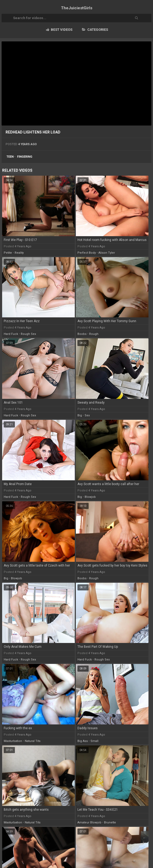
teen (10, 157)
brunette (110, 822)
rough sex (28, 334)
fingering (25, 157)
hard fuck (11, 334)
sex (87, 415)
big (80, 415)
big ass (83, 741)
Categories (95, 30)
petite (8, 253)
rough (94, 334)
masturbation (13, 741)
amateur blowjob (89, 822)
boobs (82, 334)
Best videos (59, 30)
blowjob (90, 497)
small (94, 741)
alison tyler (107, 253)
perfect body (87, 253)
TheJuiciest (77, 8)
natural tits (33, 741)
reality (19, 253)
